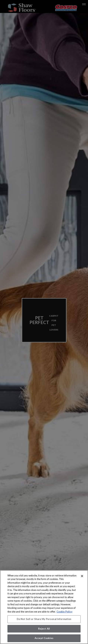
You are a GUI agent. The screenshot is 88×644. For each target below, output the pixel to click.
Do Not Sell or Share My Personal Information (44, 619)
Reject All (44, 629)
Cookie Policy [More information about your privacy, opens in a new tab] (64, 612)
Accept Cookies (44, 638)
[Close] (82, 576)
